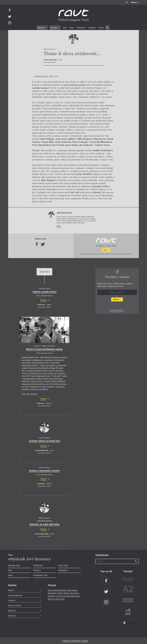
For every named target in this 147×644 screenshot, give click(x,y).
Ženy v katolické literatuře (57, 590)
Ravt (65, 28)
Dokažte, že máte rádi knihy (44, 524)
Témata (55, 28)
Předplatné (63, 570)
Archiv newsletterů (117, 310)
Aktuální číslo (14, 565)
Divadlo (60, 593)
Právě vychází (72, 590)
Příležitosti (81, 28)
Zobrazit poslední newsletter (116, 305)
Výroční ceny (61, 596)
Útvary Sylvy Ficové (73, 596)
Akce (72, 28)
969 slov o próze (54, 599)
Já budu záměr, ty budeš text (44, 441)
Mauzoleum (52, 593)
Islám (63, 599)
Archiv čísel (63, 565)
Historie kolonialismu (71, 593)
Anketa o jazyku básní (44, 292)
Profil (58, 226)
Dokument (52, 596)
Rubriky (42, 28)
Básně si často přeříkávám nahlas (44, 349)
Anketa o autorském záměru (45, 471)
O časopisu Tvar (40, 575)
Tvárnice (92, 28)
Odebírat (117, 299)
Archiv (101, 28)
